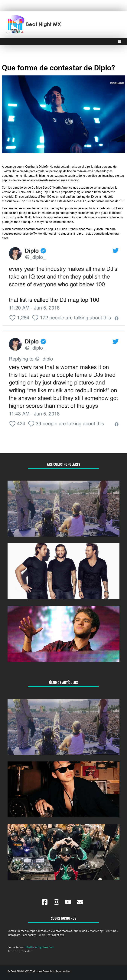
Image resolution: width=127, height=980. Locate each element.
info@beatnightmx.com (39, 947)
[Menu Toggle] (119, 41)
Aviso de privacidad (20, 951)
